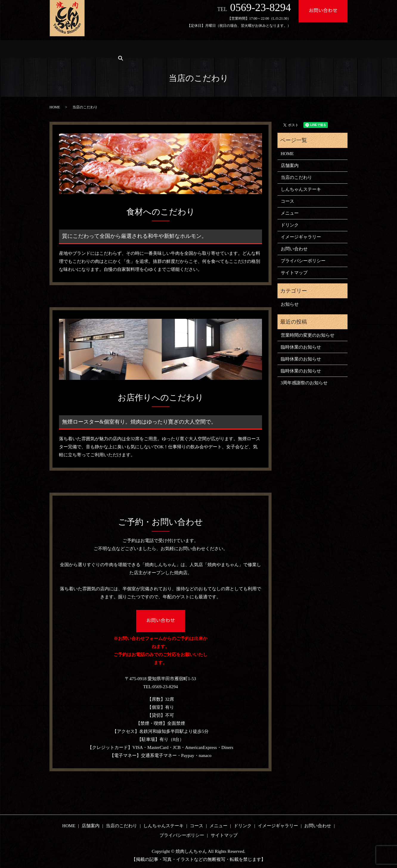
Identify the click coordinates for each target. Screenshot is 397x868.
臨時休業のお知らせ (301, 347)
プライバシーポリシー (303, 261)
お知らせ (290, 304)
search (334, 49)
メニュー (231, 49)
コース (205, 49)
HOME (61, 49)
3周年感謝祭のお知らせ (304, 383)
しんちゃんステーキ (168, 49)
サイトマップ (294, 273)
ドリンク (260, 49)
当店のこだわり (122, 49)
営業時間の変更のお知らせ (308, 335)
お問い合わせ (294, 249)
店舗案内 (88, 49)
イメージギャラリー (299, 49)
